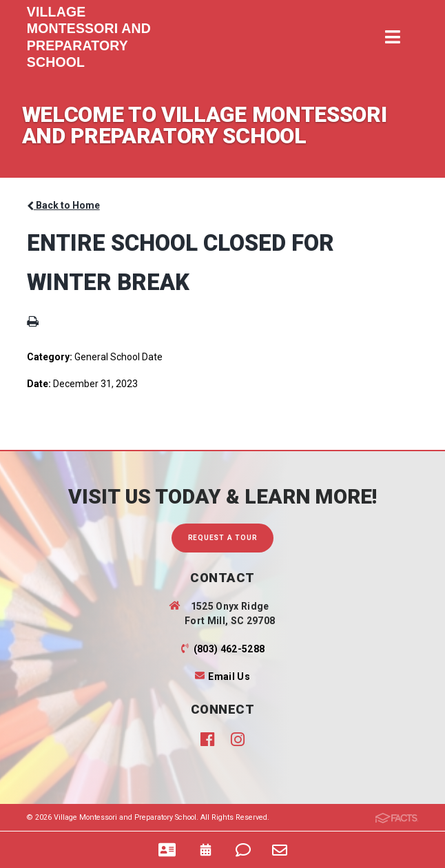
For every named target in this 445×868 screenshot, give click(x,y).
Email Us (229, 676)
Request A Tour (223, 538)
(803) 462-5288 (229, 649)
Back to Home (63, 205)
